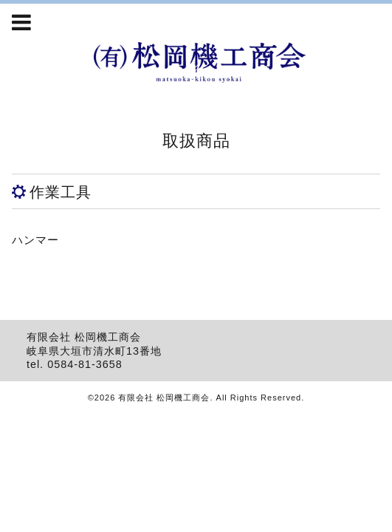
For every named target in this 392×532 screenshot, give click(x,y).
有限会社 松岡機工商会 (164, 398)
